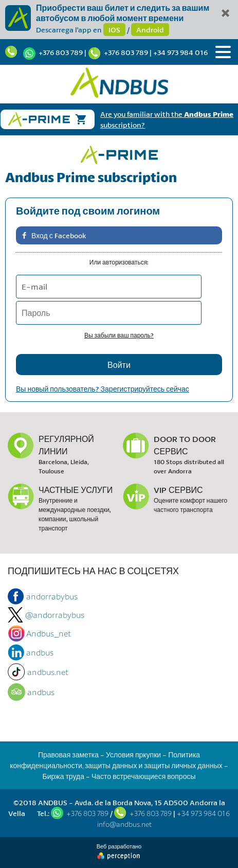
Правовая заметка (68, 755)
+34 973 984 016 (180, 52)
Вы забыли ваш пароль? (119, 335)
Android (150, 30)
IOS (114, 30)
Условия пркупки (133, 755)
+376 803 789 (61, 52)
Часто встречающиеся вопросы (144, 776)
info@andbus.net (124, 824)
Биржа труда (63, 776)
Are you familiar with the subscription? (167, 119)
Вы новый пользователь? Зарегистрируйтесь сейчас (103, 389)
